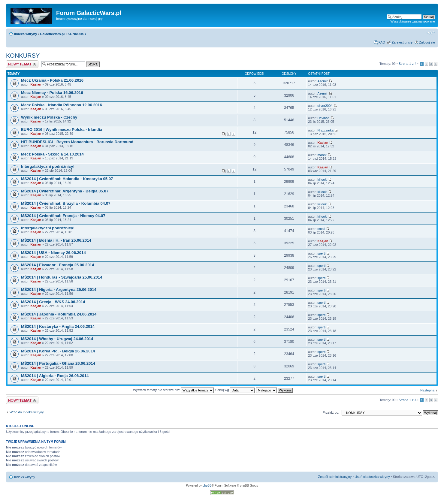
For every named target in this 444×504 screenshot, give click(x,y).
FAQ (382, 42)
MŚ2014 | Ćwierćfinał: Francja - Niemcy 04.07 (63, 216)
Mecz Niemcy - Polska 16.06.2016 (52, 93)
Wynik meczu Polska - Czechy (49, 117)
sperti (321, 253)
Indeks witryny (26, 34)
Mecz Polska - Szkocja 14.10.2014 (52, 154)
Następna (427, 390)
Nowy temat (22, 64)
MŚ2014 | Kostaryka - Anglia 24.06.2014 (58, 326)
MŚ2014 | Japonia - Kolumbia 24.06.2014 (59, 314)
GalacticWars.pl (52, 34)
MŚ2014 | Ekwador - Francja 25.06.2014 (57, 265)
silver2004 (325, 106)
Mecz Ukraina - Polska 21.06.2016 (52, 80)
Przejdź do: (331, 412)
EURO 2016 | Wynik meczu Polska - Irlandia (62, 130)
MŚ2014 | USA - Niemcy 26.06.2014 (53, 253)
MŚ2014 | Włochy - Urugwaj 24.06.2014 (57, 339)
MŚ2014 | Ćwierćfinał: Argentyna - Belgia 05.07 (65, 191)
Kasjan (36, 84)
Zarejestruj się (402, 42)
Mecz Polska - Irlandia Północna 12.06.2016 (62, 105)
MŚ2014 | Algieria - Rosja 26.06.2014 (55, 376)
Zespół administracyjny (335, 477)
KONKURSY (77, 34)
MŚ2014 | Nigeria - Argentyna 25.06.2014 (59, 290)
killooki (322, 180)
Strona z (408, 64)
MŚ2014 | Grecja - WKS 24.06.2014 (53, 302)
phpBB (207, 486)
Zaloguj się (427, 42)
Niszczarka (325, 130)
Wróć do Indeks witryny (27, 412)
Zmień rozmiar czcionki (431, 33)
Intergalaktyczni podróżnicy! (48, 166)
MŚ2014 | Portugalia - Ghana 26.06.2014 (58, 363)
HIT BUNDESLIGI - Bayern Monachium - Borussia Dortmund (77, 142)
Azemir (322, 81)
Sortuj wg (235, 390)
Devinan (323, 118)
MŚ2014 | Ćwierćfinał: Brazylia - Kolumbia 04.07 (66, 203)
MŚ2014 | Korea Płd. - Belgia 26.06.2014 (58, 351)
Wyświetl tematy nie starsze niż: (173, 390)
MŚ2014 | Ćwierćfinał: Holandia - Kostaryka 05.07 (67, 179)
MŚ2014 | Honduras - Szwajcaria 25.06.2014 (62, 277)
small (321, 229)
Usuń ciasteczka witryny (372, 477)
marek (322, 155)
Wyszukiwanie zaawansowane (413, 21)
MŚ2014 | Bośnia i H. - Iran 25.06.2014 (56, 240)
